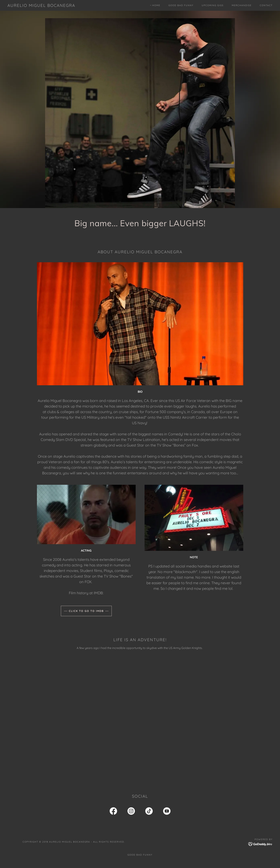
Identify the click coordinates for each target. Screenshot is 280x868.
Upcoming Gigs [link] (213, 5)
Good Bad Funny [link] (181, 5)
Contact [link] (266, 5)
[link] (41, 6)
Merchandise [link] (242, 5)
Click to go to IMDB (86, 611)
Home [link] (156, 5)
